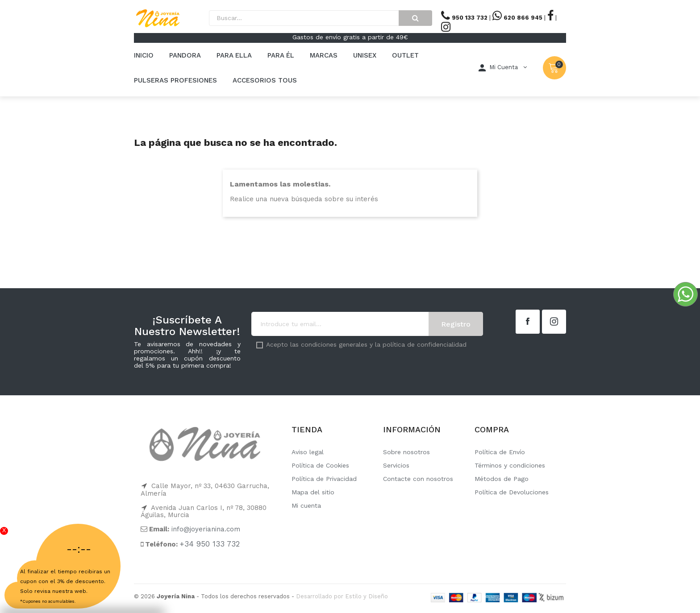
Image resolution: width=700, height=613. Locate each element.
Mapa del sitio (313, 492)
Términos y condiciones (510, 465)
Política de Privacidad (324, 479)
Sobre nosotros (406, 452)
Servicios (396, 465)
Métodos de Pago (502, 479)
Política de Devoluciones (512, 492)
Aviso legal (308, 452)
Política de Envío (500, 452)
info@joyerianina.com (206, 529)
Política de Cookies (320, 465)
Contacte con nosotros (418, 479)
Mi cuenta (306, 505)
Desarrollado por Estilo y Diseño (342, 596)
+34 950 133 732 (210, 544)
